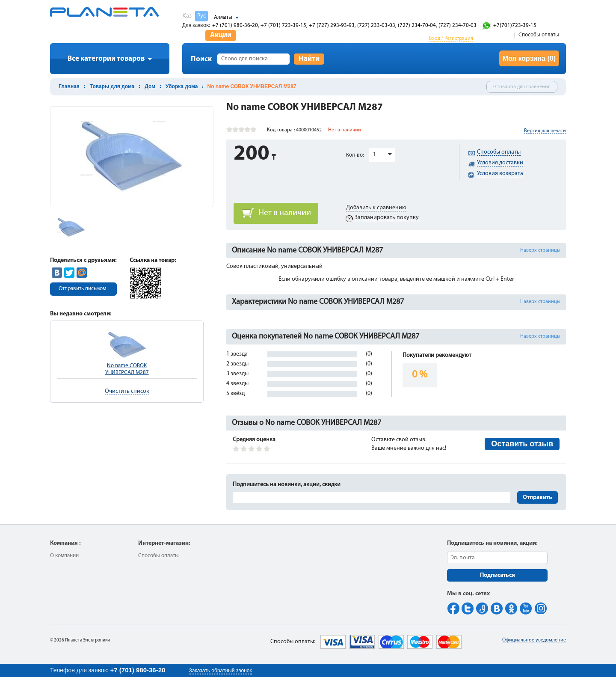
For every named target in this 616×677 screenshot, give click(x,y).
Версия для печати (545, 131)
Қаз (187, 16)
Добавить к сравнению (376, 208)
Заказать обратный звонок (220, 671)
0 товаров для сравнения (522, 87)
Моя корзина (529, 58)
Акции (221, 35)
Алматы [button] (223, 17)
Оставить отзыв (522, 444)
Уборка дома (182, 86)
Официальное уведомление (534, 640)
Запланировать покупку (387, 218)
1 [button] (375, 155)
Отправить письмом (82, 289)
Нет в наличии (285, 213)
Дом (150, 86)
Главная (69, 86)
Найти (309, 59)
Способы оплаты (539, 35)
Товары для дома (112, 86)
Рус (201, 16)
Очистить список (127, 391)
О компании (64, 556)
